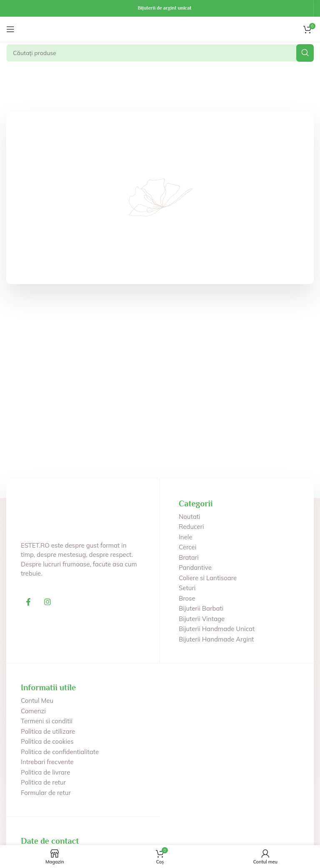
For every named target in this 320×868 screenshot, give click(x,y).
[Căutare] (160, 53)
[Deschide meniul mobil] (10, 29)
